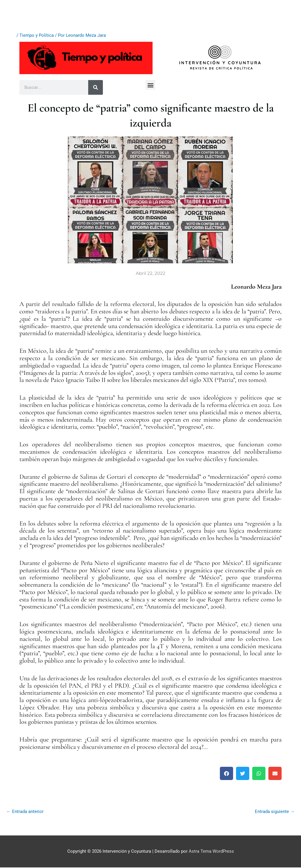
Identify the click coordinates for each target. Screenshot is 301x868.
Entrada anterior (25, 812)
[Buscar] (96, 87)
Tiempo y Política (37, 35)
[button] (150, 85)
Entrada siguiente (275, 812)
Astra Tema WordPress (211, 852)
